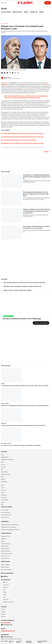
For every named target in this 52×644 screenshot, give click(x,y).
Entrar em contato (6, 623)
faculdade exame (8, 573)
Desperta (5, 587)
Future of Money (5, 500)
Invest (2, 477)
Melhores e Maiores (6, 565)
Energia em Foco (5, 546)
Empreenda (6, 600)
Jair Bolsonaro (40, 147)
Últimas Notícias (5, 457)
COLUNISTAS (4, 482)
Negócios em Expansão (6, 570)
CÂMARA (26, 12)
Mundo (3, 485)
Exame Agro (4, 495)
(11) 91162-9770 (8, 625)
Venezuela (18, 147)
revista (5, 577)
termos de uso (11, 642)
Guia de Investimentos (6, 515)
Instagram (3, 614)
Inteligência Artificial (6, 474)
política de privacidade (29, 642)
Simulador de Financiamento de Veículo (10, 530)
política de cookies (19, 642)
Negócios (3, 479)
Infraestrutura (17, 12)
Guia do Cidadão (6, 12)
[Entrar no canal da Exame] (41, 323)
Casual (3, 488)
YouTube (3, 609)
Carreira (3, 465)
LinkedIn (3, 612)
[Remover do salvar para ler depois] (18, 73)
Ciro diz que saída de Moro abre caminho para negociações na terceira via (22, 137)
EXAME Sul (4, 539)
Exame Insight (4, 472)
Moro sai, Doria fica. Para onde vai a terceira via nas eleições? (19, 140)
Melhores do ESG (5, 567)
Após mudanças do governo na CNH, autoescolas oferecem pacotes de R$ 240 (24, 283)
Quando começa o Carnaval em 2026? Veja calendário (18, 290)
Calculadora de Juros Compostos (9, 527)
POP (2, 505)
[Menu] (2, 3)
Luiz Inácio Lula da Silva (28, 147)
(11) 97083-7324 (8, 637)
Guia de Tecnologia (5, 512)
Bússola (9, 443)
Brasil (4, 9)
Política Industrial (5, 558)
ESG (2, 469)
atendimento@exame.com (8, 631)
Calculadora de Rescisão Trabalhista (9, 525)
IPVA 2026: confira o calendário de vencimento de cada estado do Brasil (22, 286)
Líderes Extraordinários (7, 554)
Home (2, 24)
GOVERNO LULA (34, 12)
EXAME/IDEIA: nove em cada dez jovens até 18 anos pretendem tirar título (22, 143)
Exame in (5, 582)
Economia (3, 467)
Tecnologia (4, 497)
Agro (4, 597)
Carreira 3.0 (6, 585)
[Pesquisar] (5, 3)
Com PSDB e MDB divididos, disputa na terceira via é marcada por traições (22, 133)
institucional (5, 641)
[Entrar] (48, 3)
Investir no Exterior (6, 549)
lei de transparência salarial (42, 642)
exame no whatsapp (8, 316)
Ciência (3, 502)
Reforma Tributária (6, 551)
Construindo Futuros (6, 544)
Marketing (3, 490)
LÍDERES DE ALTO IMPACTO (7, 460)
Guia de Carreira (5, 517)
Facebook (3, 617)
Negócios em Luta (5, 556)
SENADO (41, 12)
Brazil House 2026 (5, 536)
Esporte (3, 493)
